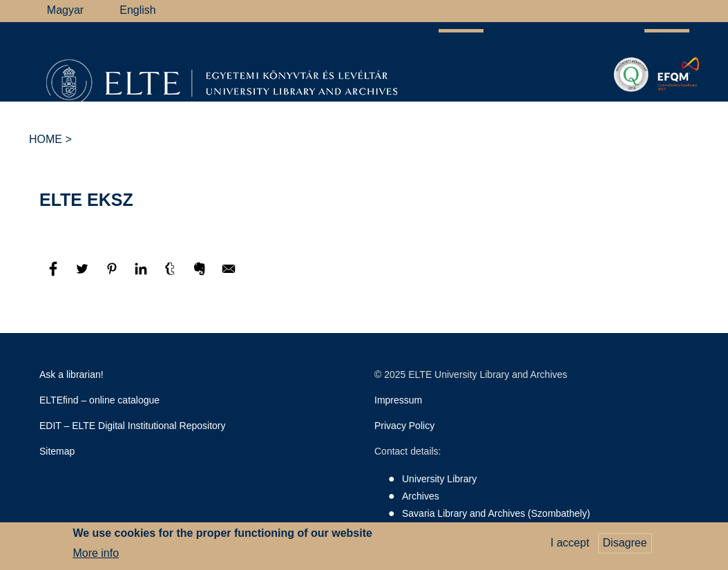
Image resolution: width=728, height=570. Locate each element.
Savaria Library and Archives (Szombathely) (496, 513)
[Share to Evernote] (201, 275)
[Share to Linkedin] (142, 275)
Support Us (424, 114)
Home (46, 139)
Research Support (253, 113)
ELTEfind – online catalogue (99, 400)
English (137, 10)
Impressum (398, 400)
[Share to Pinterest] (113, 275)
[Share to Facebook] (55, 275)
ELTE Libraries (642, 114)
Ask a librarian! (71, 374)
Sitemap (57, 451)
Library (163, 113)
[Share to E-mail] (229, 275)
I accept (570, 543)
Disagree (625, 543)
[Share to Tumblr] (171, 275)
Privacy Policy (404, 426)
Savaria (490, 113)
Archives (347, 113)
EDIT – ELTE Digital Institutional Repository (133, 426)
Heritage (557, 113)
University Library (439, 479)
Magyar (65, 10)
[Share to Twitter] (84, 275)
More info (96, 553)
